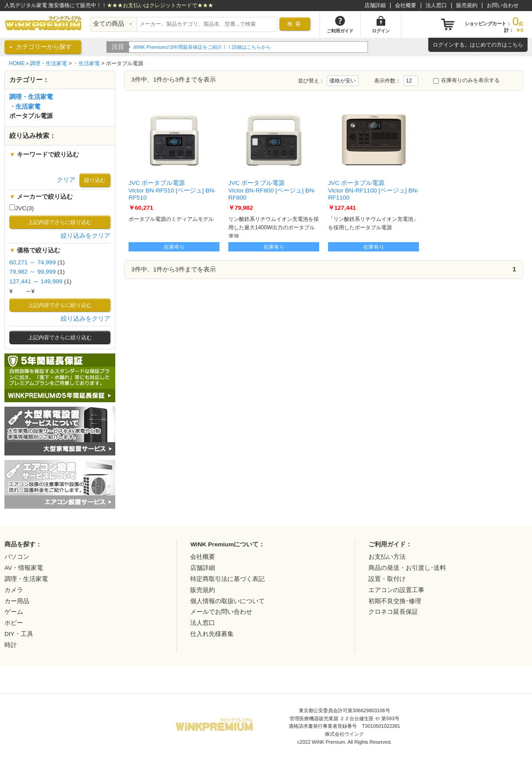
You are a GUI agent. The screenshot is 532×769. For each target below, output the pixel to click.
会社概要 (406, 5)
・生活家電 (86, 63)
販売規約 (467, 5)
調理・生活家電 (48, 63)
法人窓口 (436, 5)
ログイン (443, 45)
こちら (515, 45)
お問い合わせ (503, 5)
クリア (66, 180)
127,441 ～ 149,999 (36, 281)
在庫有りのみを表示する (466, 80)
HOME (17, 63)
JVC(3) (22, 208)
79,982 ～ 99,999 (33, 272)
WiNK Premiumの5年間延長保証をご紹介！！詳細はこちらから (203, 47)
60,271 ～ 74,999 (33, 262)
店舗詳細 (375, 5)
